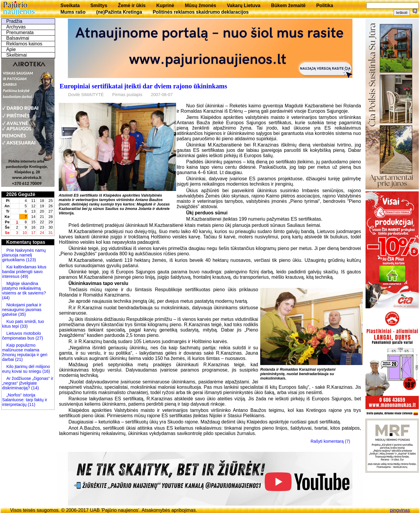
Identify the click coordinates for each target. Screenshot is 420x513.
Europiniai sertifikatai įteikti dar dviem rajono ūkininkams (143, 86)
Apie (11, 49)
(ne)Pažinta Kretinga (119, 12)
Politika (325, 5)
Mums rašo (73, 12)
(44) (6, 298)
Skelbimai (16, 55)
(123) (31, 260)
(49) (24, 276)
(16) (46, 371)
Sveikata (70, 5)
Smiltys (99, 5)
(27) (39, 338)
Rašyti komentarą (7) (330, 441)
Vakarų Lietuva (243, 5)
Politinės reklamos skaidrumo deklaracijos (201, 12)
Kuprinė (165, 5)
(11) (31, 404)
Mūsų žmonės (201, 5)
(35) (21, 314)
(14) (34, 388)
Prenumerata (20, 32)
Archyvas (16, 27)
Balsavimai (18, 38)
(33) (23, 326)
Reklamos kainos (24, 44)
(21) (18, 359)
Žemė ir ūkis (132, 5)
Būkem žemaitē (288, 5)
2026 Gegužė (21, 194)
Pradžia (14, 21)
